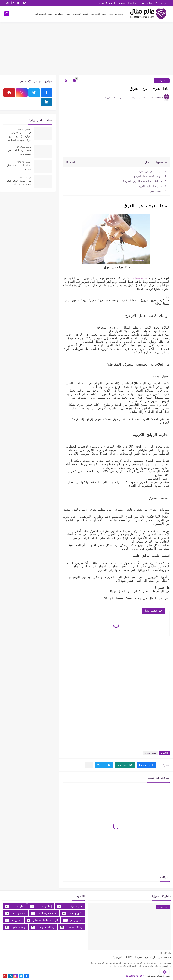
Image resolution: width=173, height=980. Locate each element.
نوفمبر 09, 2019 (24, 147)
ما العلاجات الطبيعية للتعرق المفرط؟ (143, 181)
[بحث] (7, 14)
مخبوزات (13, 920)
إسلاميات (41, 906)
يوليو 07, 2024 (165, 953)
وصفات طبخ (116, 14)
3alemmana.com (135, 976)
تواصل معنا (146, 3)
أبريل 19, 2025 (25, 177)
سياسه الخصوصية (128, 3)
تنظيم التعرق (155, 191)
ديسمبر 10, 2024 (24, 162)
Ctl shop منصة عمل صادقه (19, 167)
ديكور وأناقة (72, 913)
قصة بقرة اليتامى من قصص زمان (20, 152)
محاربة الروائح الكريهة (150, 186)
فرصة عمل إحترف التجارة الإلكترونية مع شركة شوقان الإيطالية (20, 136)
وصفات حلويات (43, 927)
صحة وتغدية (162, 81)
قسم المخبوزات (44, 14)
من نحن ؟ (161, 3)
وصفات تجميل (71, 927)
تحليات (15, 906)
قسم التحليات (63, 14)
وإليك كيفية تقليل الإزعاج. (147, 176)
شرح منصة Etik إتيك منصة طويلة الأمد (19, 182)
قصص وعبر (73, 920)
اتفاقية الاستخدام (107, 3)
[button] (147, 765)
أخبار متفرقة (70, 906)
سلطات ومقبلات (44, 913)
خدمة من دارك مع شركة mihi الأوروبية (142, 957)
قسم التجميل (81, 14)
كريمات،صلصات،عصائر (42, 920)
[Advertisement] (86, 49)
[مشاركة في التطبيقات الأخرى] (89, 765)
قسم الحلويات (98, 14)
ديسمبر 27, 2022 (24, 129)
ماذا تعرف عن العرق (149, 171)
